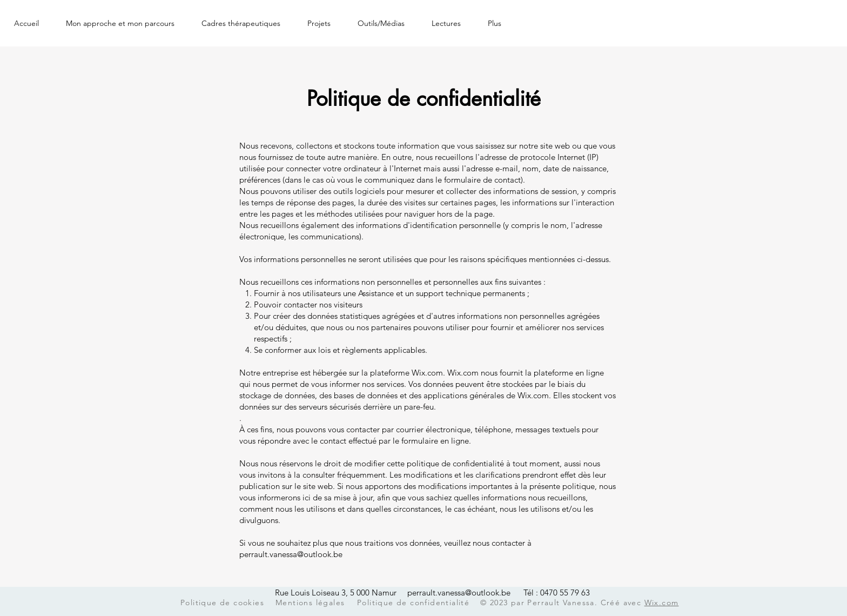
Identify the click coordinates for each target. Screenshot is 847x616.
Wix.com (662, 602)
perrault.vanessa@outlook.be (291, 554)
